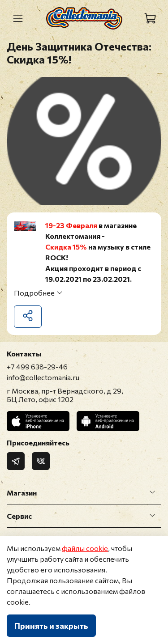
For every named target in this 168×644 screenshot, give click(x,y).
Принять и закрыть (51, 626)
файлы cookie (85, 548)
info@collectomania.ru (43, 377)
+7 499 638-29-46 (37, 366)
